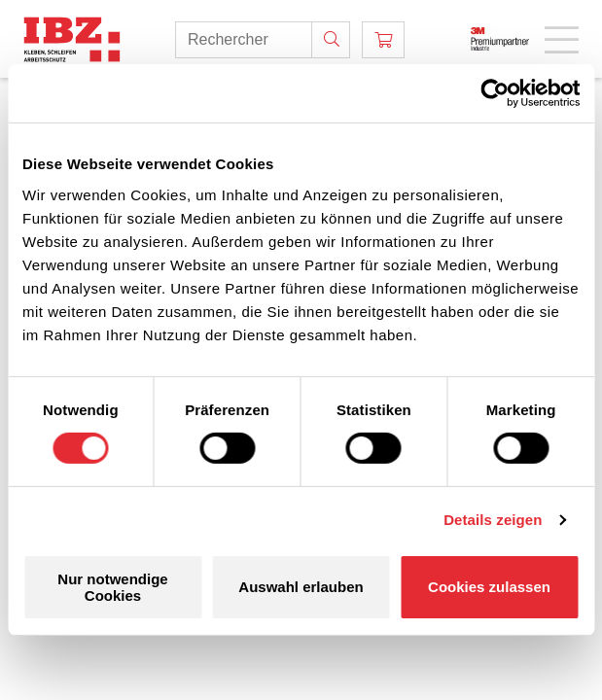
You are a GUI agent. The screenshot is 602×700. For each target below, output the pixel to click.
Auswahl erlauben (301, 587)
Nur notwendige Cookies (112, 587)
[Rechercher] (331, 40)
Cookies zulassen (489, 587)
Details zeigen (493, 520)
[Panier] (383, 40)
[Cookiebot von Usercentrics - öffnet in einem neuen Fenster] (495, 93)
